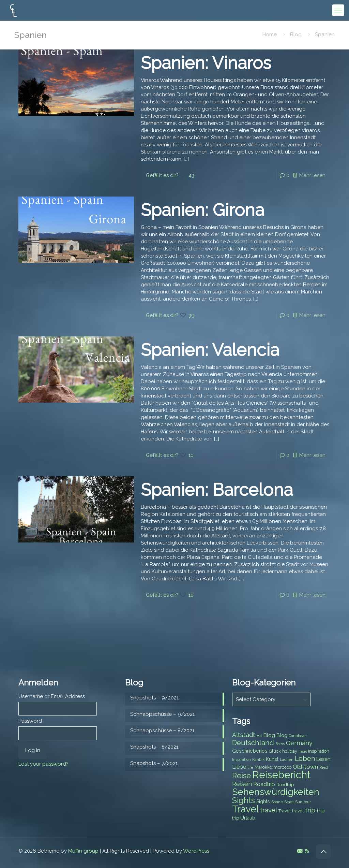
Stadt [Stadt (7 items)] (289, 802)
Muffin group (83, 851)
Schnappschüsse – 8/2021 (162, 730)
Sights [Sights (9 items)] (263, 801)
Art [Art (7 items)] (259, 736)
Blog (296, 34)
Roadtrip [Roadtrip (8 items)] (285, 785)
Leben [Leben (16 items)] (305, 759)
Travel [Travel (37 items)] (245, 809)
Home (270, 34)
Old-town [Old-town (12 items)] (305, 767)
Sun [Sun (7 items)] (299, 802)
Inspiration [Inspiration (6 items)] (241, 759)
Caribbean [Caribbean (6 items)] (298, 736)
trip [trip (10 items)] (321, 811)
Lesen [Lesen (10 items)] (323, 759)
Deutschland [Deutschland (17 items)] (253, 743)
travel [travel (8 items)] (298, 811)
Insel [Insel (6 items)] (303, 751)
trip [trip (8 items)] (236, 818)
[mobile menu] (338, 10)
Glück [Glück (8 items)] (275, 751)
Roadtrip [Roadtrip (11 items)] (264, 784)
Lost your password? (43, 764)
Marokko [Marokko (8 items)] (263, 767)
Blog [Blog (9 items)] (282, 735)
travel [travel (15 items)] (269, 810)
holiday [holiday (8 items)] (290, 751)
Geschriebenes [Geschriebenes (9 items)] (250, 751)
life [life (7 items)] (250, 767)
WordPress (196, 851)
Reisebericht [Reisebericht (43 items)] (281, 775)
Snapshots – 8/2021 (154, 747)
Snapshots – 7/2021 (154, 763)
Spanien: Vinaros (206, 63)
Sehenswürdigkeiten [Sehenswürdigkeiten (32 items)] (276, 792)
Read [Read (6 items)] (324, 767)
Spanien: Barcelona (217, 490)
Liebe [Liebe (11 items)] (239, 767)
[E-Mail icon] (300, 851)
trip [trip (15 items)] (310, 810)
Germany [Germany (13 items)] (299, 743)
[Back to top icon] (323, 852)
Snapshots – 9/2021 (154, 698)
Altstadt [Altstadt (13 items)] (244, 735)
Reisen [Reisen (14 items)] (242, 784)
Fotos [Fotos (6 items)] (280, 744)
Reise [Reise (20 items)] (241, 776)
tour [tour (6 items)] (307, 802)
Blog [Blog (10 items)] (269, 735)
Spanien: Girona (202, 210)
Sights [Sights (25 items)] (244, 800)
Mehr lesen (312, 175)
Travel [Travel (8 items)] (285, 811)
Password (30, 721)
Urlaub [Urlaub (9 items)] (248, 818)
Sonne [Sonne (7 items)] (277, 802)
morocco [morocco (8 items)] (282, 767)
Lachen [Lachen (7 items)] (287, 759)
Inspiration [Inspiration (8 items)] (319, 751)
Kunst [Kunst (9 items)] (272, 759)
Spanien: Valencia (210, 350)
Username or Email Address (52, 696)
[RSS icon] (307, 851)
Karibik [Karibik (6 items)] (258, 759)
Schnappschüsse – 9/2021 (162, 714)
